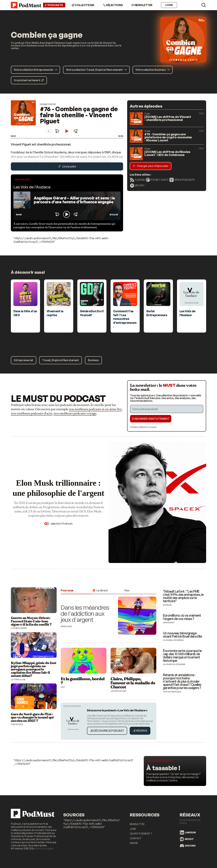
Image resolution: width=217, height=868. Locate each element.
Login (169, 5)
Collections (83, 5)
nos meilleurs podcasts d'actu (32, 413)
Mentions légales (45, 848)
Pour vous (67, 590)
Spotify (137, 186)
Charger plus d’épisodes (151, 166)
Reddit (187, 839)
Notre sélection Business (153, 70)
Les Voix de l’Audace (32, 187)
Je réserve (140, 731)
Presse (134, 843)
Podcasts (54, 5)
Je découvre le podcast (107, 731)
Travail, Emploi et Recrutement (61, 360)
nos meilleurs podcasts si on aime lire (95, 409)
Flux (127, 590)
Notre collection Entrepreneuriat (35, 70)
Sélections (113, 5)
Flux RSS (137, 180)
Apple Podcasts (182, 180)
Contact (136, 838)
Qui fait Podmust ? (141, 834)
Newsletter (142, 5)
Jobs (133, 829)
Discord (188, 846)
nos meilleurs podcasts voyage (75, 413)
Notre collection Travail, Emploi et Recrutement (96, 70)
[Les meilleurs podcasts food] (175, 771)
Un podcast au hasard (29, 80)
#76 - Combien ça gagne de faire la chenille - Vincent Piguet (79, 115)
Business (93, 360)
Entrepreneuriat (24, 360)
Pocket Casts (157, 180)
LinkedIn (188, 832)
